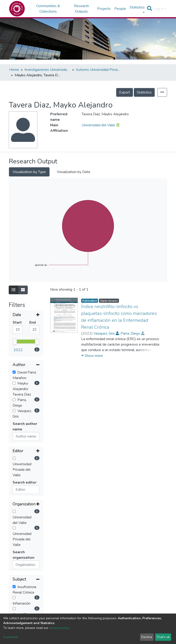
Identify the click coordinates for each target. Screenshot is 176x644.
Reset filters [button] (24, 560)
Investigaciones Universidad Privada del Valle (47, 70)
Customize (11, 637)
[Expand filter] (26, 315)
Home (14, 70)
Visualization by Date (74, 172)
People (120, 9)
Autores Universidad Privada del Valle (99, 70)
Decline (147, 637)
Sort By (19, 593)
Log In (158, 9)
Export (125, 92)
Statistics (144, 92)
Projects (104, 9)
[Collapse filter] (26, 328)
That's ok (163, 637)
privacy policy (59, 628)
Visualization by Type (29, 172)
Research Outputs (81, 9)
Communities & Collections (48, 9)
